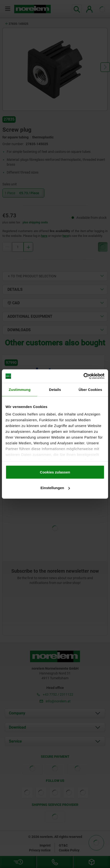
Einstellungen (55, 488)
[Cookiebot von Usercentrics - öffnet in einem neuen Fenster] (83, 376)
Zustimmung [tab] (20, 389)
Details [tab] (55, 389)
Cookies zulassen (55, 472)
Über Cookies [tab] (90, 389)
